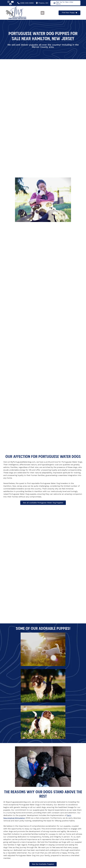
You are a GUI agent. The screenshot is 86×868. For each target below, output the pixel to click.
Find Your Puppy (68, 12)
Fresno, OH (43, 3)
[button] (42, 13)
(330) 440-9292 (27, 3)
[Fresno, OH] (37, 3)
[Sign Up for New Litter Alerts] (55, 3)
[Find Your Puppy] (76, 13)
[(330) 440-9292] (18, 3)
